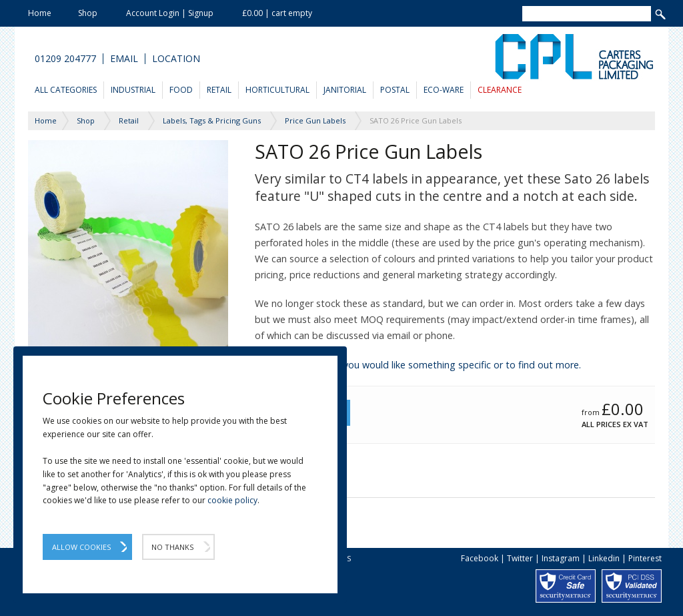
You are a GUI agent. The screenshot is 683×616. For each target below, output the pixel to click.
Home (40, 13)
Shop (88, 13)
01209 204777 (65, 59)
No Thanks (172, 547)
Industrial (133, 90)
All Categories (66, 90)
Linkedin (604, 558)
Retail (219, 90)
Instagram (561, 558)
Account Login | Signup (170, 13)
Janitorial (345, 90)
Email (124, 59)
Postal (395, 90)
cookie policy (232, 500)
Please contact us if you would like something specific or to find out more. (418, 365)
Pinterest (645, 558)
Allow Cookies (81, 547)
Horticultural (277, 90)
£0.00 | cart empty (277, 13)
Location (176, 59)
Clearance (500, 90)
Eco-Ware (444, 90)
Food (181, 90)
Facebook (480, 558)
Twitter (520, 558)
